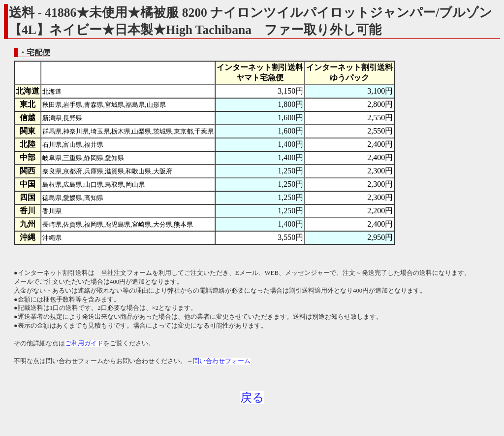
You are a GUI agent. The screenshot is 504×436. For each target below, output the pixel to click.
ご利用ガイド (84, 343)
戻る (252, 398)
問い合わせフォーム (222, 361)
